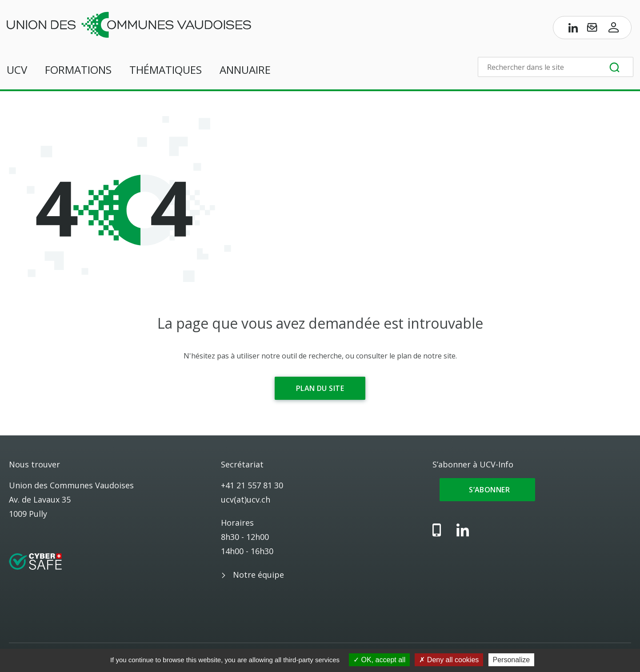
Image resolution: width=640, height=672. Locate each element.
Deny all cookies (449, 660)
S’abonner (487, 490)
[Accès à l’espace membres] (614, 29)
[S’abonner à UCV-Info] (592, 29)
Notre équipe (258, 575)
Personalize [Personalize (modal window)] (512, 660)
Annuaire (245, 70)
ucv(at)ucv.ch (246, 499)
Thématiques (166, 70)
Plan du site (320, 388)
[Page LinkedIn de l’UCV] (573, 29)
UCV (17, 70)
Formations (78, 70)
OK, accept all (379, 660)
